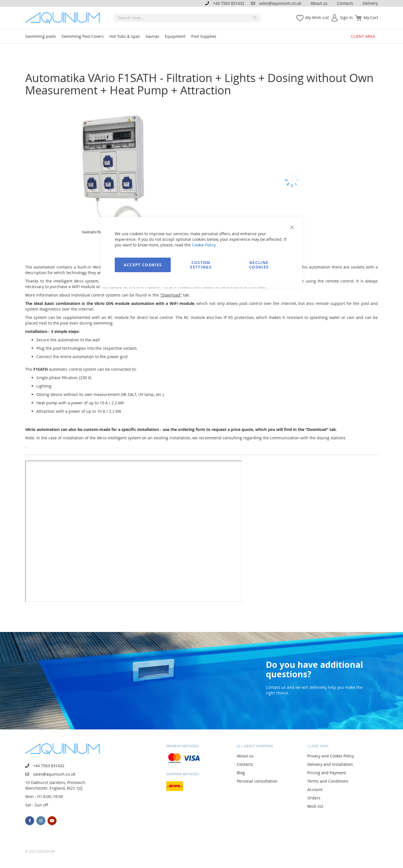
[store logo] (64, 18)
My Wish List (317, 17)
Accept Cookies (143, 265)
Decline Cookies (259, 265)
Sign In (346, 17)
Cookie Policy (204, 245)
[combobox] (187, 18)
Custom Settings (201, 265)
